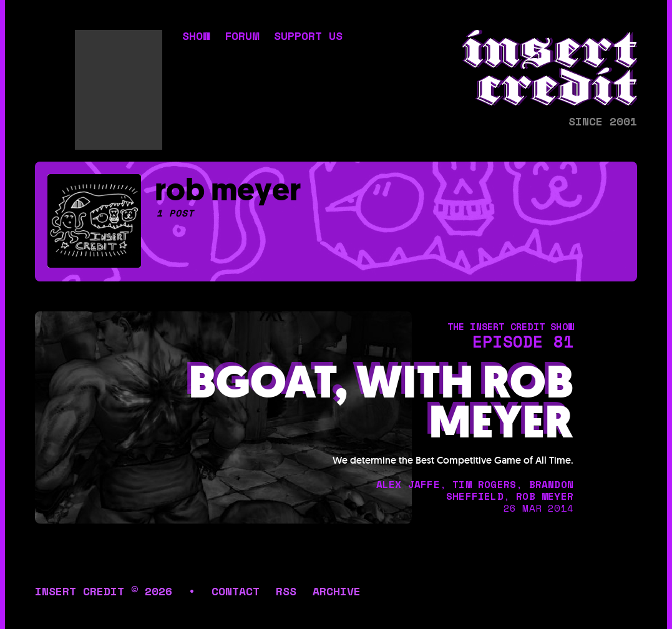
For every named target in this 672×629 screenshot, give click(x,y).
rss (286, 591)
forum (242, 37)
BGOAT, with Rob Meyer (381, 403)
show (196, 37)
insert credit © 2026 (104, 591)
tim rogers (484, 484)
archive (337, 591)
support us (308, 37)
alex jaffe (408, 484)
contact (236, 591)
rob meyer (545, 496)
